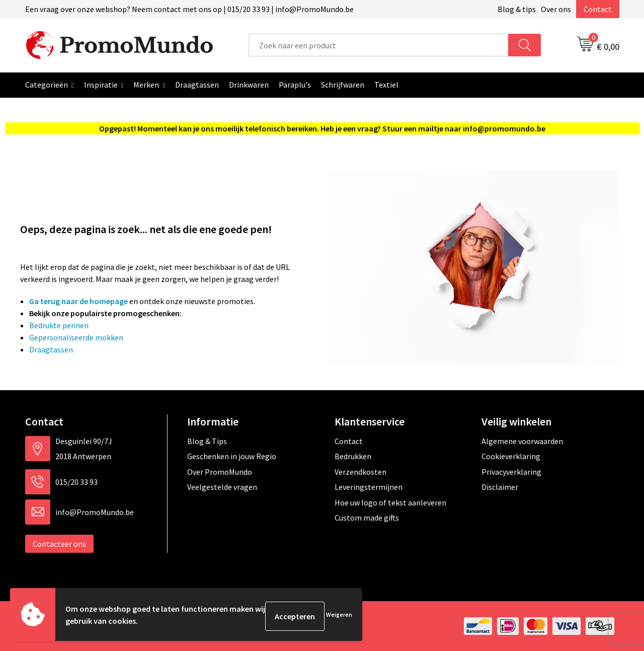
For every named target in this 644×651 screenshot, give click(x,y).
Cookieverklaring (511, 456)
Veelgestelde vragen (222, 487)
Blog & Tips (207, 441)
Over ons (556, 9)
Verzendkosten (360, 472)
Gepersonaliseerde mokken (76, 337)
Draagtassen (51, 349)
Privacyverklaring (511, 472)
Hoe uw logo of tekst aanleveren (390, 502)
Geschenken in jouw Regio (232, 456)
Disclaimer (500, 487)
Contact (598, 9)
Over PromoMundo (220, 472)
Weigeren (339, 616)
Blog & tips (517, 9)
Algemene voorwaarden (522, 441)
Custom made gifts (367, 518)
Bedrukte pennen (59, 325)
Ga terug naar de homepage (78, 301)
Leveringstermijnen (369, 487)
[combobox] (379, 45)
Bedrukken (353, 456)
